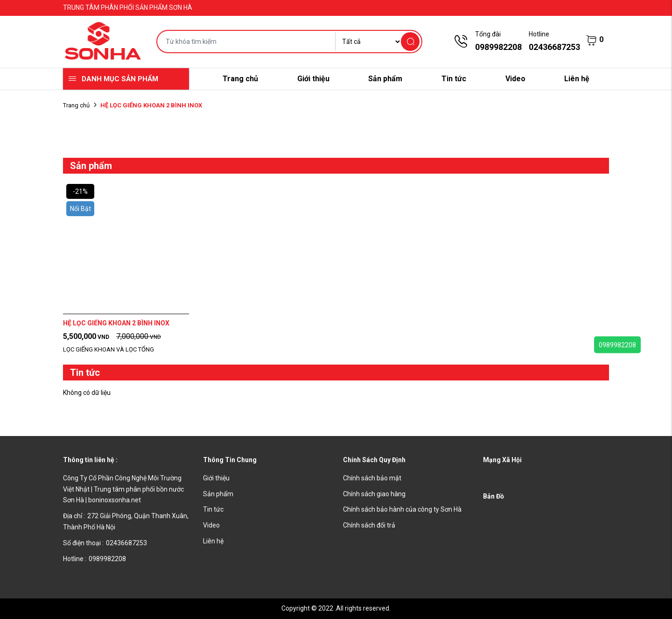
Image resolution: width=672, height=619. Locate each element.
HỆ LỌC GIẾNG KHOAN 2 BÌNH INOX (116, 323)
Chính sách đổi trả (369, 525)
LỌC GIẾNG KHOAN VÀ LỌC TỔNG (108, 349)
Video (515, 79)
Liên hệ (577, 79)
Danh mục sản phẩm (120, 79)
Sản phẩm (385, 79)
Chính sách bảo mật (372, 478)
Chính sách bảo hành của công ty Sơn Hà (402, 509)
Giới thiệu (313, 79)
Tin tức (454, 79)
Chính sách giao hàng (374, 494)
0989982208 (617, 345)
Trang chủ (240, 79)
